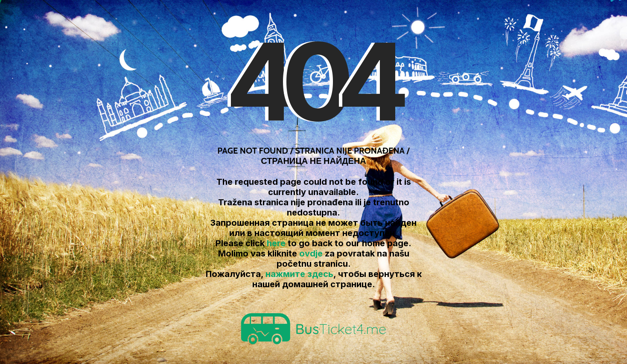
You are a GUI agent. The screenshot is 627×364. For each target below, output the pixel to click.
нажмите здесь (299, 274)
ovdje (311, 253)
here (276, 243)
